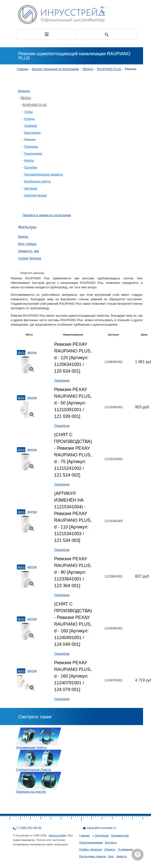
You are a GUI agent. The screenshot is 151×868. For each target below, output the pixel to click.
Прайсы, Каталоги (91, 849)
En (103, 12)
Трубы (28, 112)
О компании (125, 849)
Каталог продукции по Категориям (55, 69)
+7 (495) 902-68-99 (28, 828)
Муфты (29, 161)
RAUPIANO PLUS (109, 69)
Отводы (29, 119)
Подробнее (62, 381)
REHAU (88, 69)
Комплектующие (35, 195)
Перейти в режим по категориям (47, 215)
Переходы (31, 147)
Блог (111, 856)
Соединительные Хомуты (34, 770)
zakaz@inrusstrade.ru (101, 828)
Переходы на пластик (31, 792)
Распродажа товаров (93, 856)
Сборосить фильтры (32, 273)
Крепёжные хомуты (38, 181)
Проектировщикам (91, 842)
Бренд (23, 237)
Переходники (33, 154)
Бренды (24, 91)
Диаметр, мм (28, 251)
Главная (22, 69)
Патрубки (31, 168)
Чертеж (32, 352)
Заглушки (31, 188)
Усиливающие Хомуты (31, 747)
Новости (121, 856)
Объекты (110, 849)
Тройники (31, 126)
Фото (21, 352)
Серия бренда (30, 258)
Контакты (111, 842)
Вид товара (27, 244)
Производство (120, 835)
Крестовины (32, 133)
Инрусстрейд (58, 835)
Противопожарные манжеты (43, 174)
